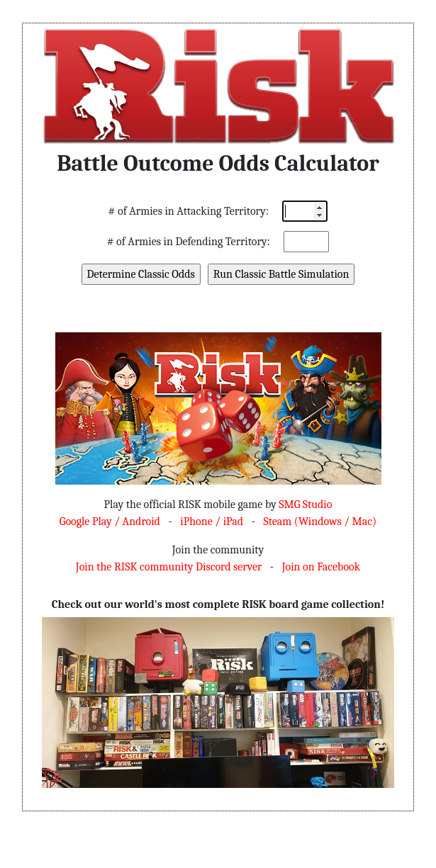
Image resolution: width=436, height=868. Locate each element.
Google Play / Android (110, 522)
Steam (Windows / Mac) (320, 522)
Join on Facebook (322, 567)
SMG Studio (305, 505)
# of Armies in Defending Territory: (189, 242)
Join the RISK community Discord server (169, 567)
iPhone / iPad (212, 522)
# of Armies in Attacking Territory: (189, 211)
